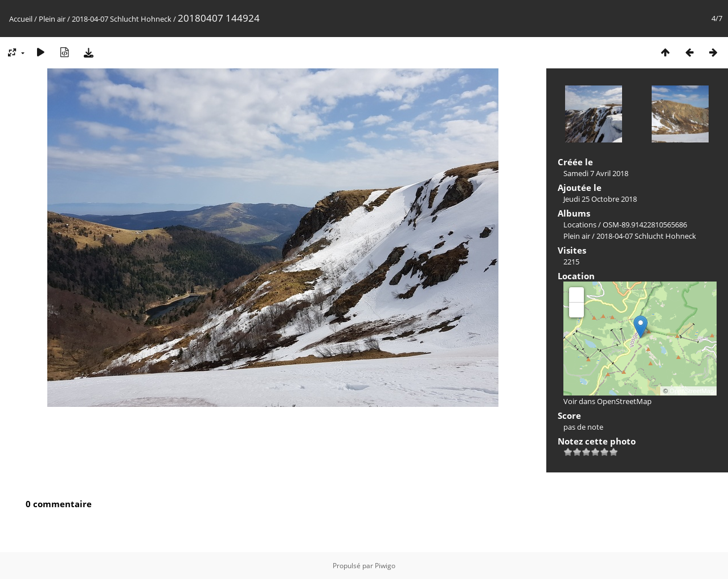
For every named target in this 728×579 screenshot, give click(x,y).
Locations (580, 225)
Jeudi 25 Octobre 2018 (600, 199)
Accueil (21, 19)
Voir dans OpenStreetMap (608, 401)
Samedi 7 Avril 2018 (596, 173)
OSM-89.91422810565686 (645, 225)
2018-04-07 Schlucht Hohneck (122, 19)
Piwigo (385, 566)
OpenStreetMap (692, 391)
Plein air (52, 19)
